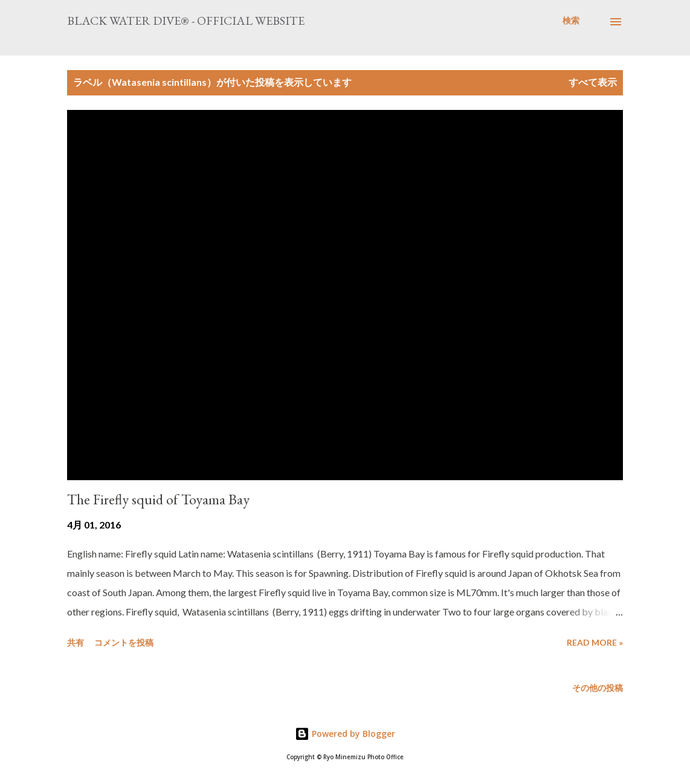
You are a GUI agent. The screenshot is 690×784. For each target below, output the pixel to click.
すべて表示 (593, 82)
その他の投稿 (598, 688)
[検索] (571, 21)
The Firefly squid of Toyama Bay (158, 499)
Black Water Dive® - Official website (186, 21)
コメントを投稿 (124, 642)
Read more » (595, 642)
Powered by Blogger (345, 734)
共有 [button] (76, 642)
